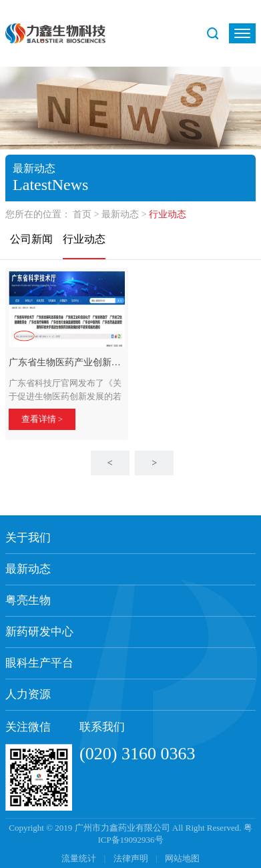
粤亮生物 (28, 600)
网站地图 (182, 858)
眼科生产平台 (39, 663)
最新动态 (120, 214)
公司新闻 (31, 239)
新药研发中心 (39, 632)
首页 (82, 214)
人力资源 (28, 694)
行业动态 (84, 239)
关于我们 (28, 538)
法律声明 (132, 858)
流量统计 (79, 858)
